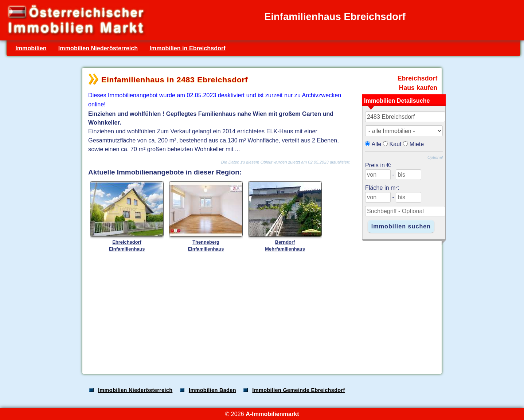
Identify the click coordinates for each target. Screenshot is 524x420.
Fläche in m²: (382, 188)
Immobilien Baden (212, 390)
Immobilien (31, 48)
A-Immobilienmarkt (272, 414)
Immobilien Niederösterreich (98, 48)
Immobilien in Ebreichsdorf (187, 48)
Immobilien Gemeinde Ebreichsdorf (298, 390)
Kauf (396, 144)
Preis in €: (378, 165)
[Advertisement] (261, 311)
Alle (377, 144)
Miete (417, 144)
